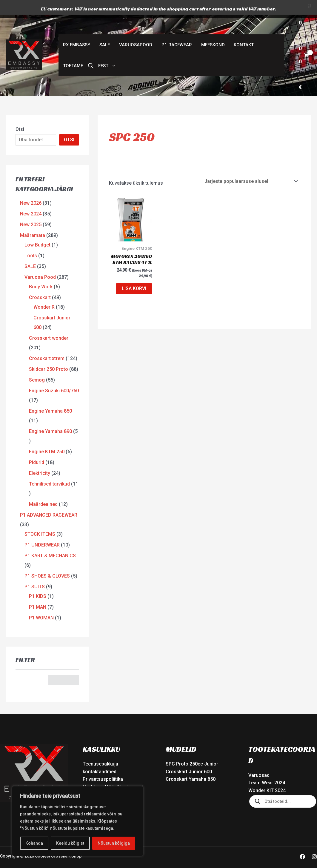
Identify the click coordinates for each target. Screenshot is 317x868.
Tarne (89, 780)
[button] (106, 51)
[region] (78, 821)
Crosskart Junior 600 (189, 757)
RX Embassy (77, 30)
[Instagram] (314, 842)
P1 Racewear (176, 30)
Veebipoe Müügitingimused (113, 772)
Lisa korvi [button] (134, 274)
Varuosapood (135, 30)
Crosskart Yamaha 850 (191, 765)
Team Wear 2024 (267, 768)
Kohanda (34, 843)
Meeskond (212, 30)
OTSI (69, 125)
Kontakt (243, 30)
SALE (104, 30)
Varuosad (259, 761)
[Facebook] (302, 842)
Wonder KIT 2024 (267, 776)
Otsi (20, 115)
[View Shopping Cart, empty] (304, 41)
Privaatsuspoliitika (103, 765)
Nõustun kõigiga (114, 843)
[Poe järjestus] (251, 167)
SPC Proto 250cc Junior (192, 749)
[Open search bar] (90, 51)
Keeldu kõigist (70, 843)
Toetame (73, 51)
